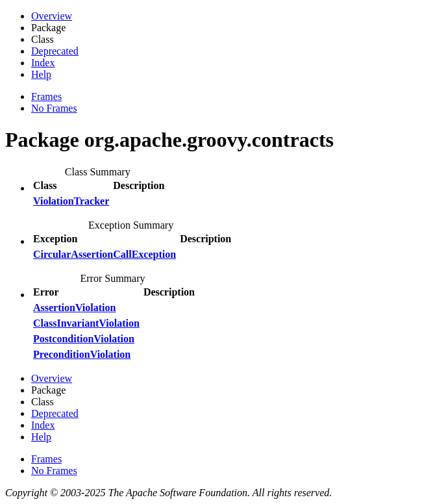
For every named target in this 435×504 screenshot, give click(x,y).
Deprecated (55, 51)
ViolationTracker (71, 201)
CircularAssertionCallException (105, 254)
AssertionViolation (74, 308)
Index (43, 63)
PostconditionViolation (84, 339)
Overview (52, 16)
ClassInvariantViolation (86, 323)
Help (41, 74)
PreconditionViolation (82, 354)
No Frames (54, 108)
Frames (46, 96)
